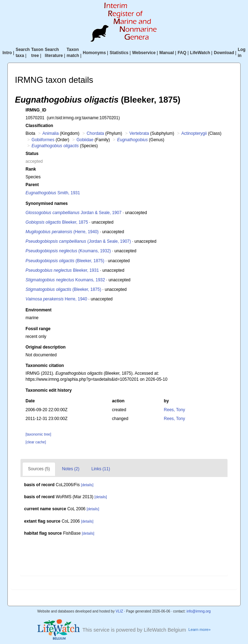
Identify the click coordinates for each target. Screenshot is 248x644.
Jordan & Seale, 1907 (73, 213)
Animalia (51, 133)
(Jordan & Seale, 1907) (78, 241)
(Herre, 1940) (62, 232)
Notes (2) (70, 469)
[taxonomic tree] (38, 434)
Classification (39, 126)
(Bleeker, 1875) (65, 261)
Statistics (119, 53)
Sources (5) (39, 469)
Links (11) (101, 469)
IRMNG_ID (36, 110)
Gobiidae (85, 140)
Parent (32, 185)
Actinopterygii (194, 133)
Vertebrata (139, 133)
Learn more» (199, 629)
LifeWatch (200, 53)
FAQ (182, 53)
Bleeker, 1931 (62, 270)
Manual (167, 53)
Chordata (95, 133)
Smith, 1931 (53, 193)
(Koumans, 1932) (68, 251)
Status (32, 154)
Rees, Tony (175, 410)
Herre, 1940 (56, 299)
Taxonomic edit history (48, 390)
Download (224, 53)
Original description (45, 347)
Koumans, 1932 (65, 280)
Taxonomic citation (45, 366)
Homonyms (94, 53)
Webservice (144, 53)
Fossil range (38, 329)
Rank (31, 169)
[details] (87, 485)
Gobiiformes (43, 140)
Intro (7, 53)
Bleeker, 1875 (57, 222)
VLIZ (119, 611)
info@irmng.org (199, 611)
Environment (38, 310)
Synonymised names (46, 203)
